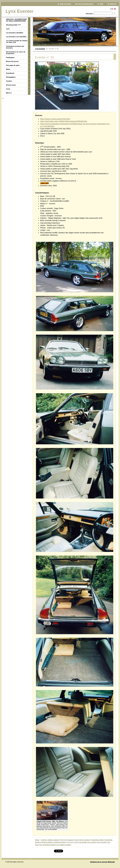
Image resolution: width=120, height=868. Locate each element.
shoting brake (47, 842)
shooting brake (97, 840)
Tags (37, 840)
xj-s (72, 842)
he (66, 840)
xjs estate (92, 842)
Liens (8, 89)
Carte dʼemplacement (85, 4)
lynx (77, 840)
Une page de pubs (13, 65)
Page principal (65, 4)
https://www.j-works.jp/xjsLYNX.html (55, 119)
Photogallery (11, 77)
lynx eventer (85, 840)
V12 (62, 840)
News (8, 69)
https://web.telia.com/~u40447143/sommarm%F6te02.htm (64, 121)
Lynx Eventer (40, 49)
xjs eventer (102, 842)
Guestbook (10, 73)
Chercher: (89, 14)
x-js (68, 842)
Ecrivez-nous (11, 85)
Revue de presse (12, 61)
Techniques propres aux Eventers (15, 47)
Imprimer (113, 4)
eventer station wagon (50, 840)
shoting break (60, 842)
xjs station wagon (64, 845)
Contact (9, 81)
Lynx (8, 29)
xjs (77, 842)
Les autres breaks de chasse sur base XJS (17, 41)
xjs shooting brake (48, 845)
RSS (102, 4)
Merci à (9, 93)
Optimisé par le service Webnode (102, 862)
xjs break (83, 842)
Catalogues (10, 57)
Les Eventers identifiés (15, 33)
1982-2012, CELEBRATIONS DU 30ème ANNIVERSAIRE (16, 20)
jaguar (71, 840)
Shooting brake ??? (13, 25)
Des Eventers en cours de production (16, 53)
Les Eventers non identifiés (16, 37)
